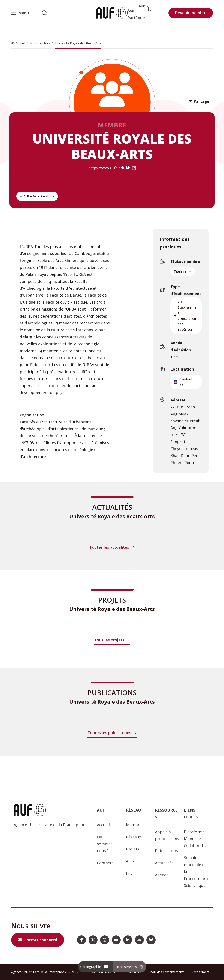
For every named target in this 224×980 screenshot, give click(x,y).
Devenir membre (191, 13)
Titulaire (183, 271)
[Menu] (20, 13)
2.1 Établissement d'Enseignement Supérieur (186, 316)
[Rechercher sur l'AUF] (44, 13)
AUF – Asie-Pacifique (37, 196)
